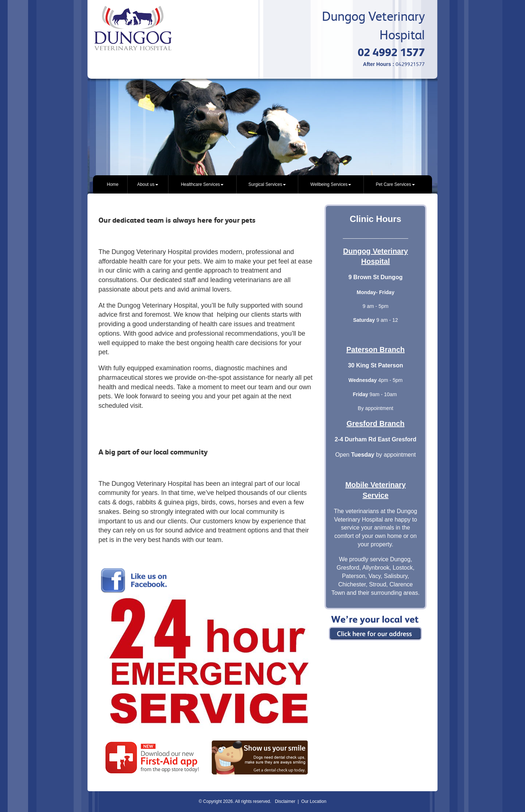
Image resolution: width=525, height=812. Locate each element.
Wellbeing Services (331, 184)
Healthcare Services (202, 184)
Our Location (314, 801)
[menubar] (262, 184)
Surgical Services (267, 184)
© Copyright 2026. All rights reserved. (235, 801)
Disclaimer (285, 801)
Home (113, 184)
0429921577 (410, 64)
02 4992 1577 (391, 52)
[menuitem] (113, 184)
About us (147, 184)
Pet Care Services (395, 184)
